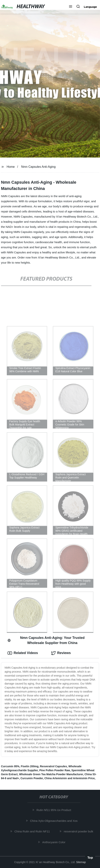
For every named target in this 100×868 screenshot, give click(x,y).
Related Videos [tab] (23, 653)
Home (11, 167)
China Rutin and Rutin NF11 (33, 831)
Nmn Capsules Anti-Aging (38, 167)
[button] (71, 7)
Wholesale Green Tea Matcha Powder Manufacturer (51, 774)
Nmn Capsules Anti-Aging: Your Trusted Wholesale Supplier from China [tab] (46, 640)
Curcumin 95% (10, 766)
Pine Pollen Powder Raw (55, 770)
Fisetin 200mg (30, 766)
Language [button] (90, 7)
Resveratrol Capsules (53, 766)
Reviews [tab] (61, 653)
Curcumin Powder (32, 778)
